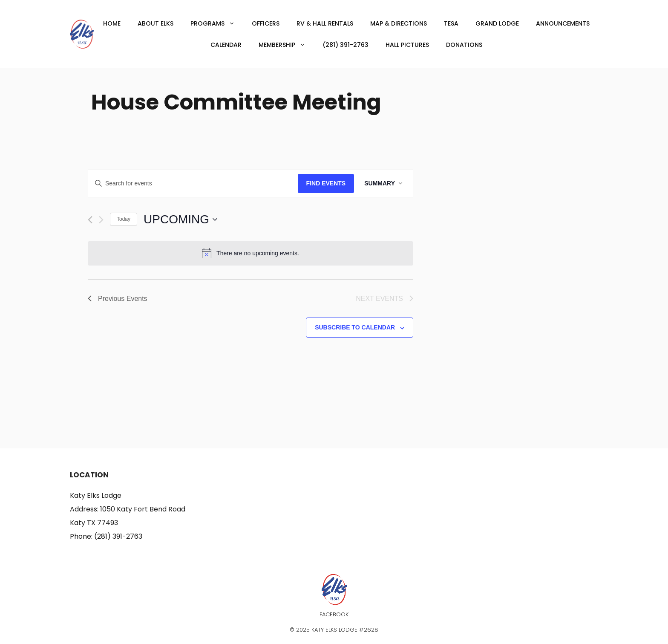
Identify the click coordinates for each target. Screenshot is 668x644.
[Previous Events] (90, 220)
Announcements (563, 23)
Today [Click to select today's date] (124, 219)
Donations (464, 45)
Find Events (326, 183)
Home (112, 23)
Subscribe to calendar (355, 327)
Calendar (226, 45)
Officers (266, 23)
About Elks (155, 23)
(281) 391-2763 (346, 45)
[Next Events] (101, 220)
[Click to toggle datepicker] (180, 219)
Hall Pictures (407, 45)
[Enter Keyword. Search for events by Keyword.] (193, 183)
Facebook (334, 614)
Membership (286, 45)
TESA (451, 23)
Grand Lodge (497, 23)
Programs (217, 23)
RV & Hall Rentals (325, 23)
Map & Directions (399, 23)
